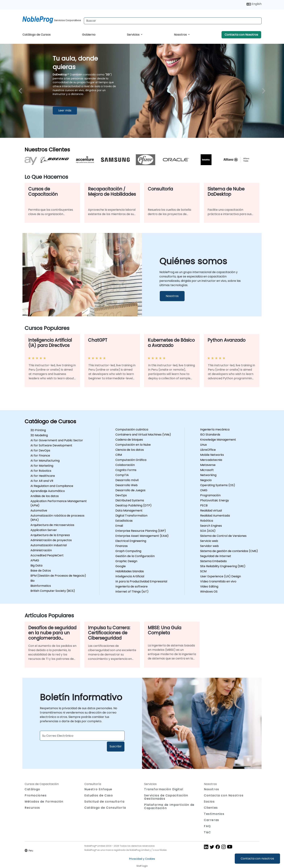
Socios (209, 802)
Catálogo (32, 789)
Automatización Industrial (49, 545)
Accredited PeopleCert (47, 555)
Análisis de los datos (45, 496)
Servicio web (209, 541)
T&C (207, 832)
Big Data (36, 565)
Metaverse (208, 465)
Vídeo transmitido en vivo (218, 581)
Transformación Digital (164, 789)
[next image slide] (263, 91)
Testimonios (214, 814)
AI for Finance (40, 456)
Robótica (207, 521)
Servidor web (209, 546)
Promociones (36, 795)
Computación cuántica (132, 429)
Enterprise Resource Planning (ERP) (141, 531)
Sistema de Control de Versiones (223, 536)
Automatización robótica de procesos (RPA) (57, 518)
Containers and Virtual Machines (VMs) (143, 435)
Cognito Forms (126, 470)
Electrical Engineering (131, 541)
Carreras (212, 820)
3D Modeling (39, 435)
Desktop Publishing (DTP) (133, 505)
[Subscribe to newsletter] (82, 736)
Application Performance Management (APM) (59, 503)
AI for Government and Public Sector (57, 440)
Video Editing (209, 586)
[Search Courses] (173, 21)
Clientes (211, 808)
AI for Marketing (42, 466)
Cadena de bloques (129, 440)
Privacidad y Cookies (142, 859)
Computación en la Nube (133, 445)
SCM (203, 571)
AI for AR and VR (42, 481)
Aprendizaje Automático (48, 491)
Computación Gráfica (131, 460)
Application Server (44, 530)
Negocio (206, 480)
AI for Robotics (41, 471)
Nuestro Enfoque (98, 789)
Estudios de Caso (99, 795)
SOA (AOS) (208, 531)
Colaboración (125, 465)
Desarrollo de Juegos (130, 490)
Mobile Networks (212, 455)
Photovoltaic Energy (215, 500)
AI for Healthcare (43, 476)
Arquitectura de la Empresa (50, 535)
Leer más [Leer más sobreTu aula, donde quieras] (65, 110)
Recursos (32, 808)
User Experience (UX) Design (221, 576)
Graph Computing (128, 551)
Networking (208, 475)
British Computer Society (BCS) (53, 591)
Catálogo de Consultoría (105, 808)
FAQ (207, 826)
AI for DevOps (40, 450)
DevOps (121, 495)
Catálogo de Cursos (36, 35)
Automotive (39, 511)
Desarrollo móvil (127, 480)
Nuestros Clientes (47, 150)
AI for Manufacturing (45, 461)
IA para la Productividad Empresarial (141, 581)
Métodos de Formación (44, 802)
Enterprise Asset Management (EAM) (142, 536)
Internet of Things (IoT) (132, 592)
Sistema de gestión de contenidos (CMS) (229, 551)
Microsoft (207, 470)
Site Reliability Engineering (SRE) (223, 566)
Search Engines (211, 526)
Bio (33, 581)
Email (119, 526)
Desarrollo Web (127, 485)
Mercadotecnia (211, 460)
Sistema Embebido (213, 561)
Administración (41, 550)
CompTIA (122, 475)
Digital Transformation (131, 516)
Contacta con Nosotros (241, 35)
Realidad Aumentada (215, 516)
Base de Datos (41, 571)
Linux (203, 445)
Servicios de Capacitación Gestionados (166, 797)
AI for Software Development (51, 445)
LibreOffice (208, 450)
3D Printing (38, 430)
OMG (204, 490)
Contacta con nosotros (257, 859)
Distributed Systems (130, 500)
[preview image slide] (21, 91)
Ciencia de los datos (130, 450)
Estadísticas (124, 521)
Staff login (142, 866)
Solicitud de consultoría (104, 802)
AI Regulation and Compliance (52, 486)
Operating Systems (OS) (218, 485)
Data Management (129, 511)
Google (121, 566)
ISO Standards (210, 435)
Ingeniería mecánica (215, 429)
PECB (204, 505)
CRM (119, 455)
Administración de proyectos (51, 540)
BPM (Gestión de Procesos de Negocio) (58, 576)
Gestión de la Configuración (135, 556)
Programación (210, 495)
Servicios (134, 35)
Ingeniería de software (131, 586)
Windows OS (209, 592)
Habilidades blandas (130, 571)
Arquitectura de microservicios (52, 525)
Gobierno (89, 35)
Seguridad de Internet (216, 556)
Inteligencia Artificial (130, 576)
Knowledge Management (218, 440)
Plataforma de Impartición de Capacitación (169, 806)
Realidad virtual (211, 511)
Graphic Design (126, 561)
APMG (35, 560)
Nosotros (181, 35)
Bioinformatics (41, 586)
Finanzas (122, 546)
